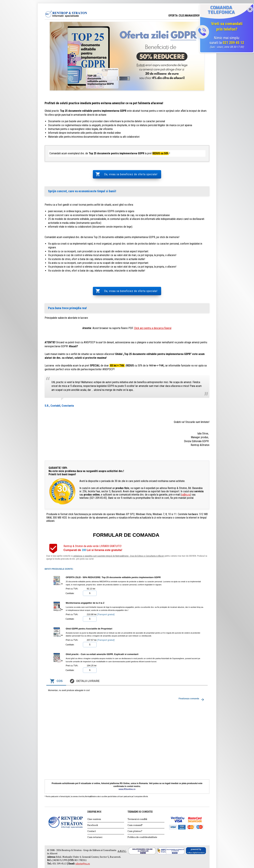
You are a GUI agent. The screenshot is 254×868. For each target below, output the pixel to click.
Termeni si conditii (137, 810)
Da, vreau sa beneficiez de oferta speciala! (130, 172)
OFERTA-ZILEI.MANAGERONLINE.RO (189, 16)
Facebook (93, 816)
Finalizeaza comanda (192, 690)
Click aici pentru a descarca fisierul (153, 319)
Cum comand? (135, 816)
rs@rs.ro (186, 485)
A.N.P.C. (122, 842)
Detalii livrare (85, 672)
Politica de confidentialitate (142, 828)
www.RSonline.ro (127, 780)
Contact (92, 822)
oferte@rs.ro (83, 854)
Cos (56, 672)
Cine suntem (94, 810)
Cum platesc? (135, 822)
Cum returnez (95, 828)
